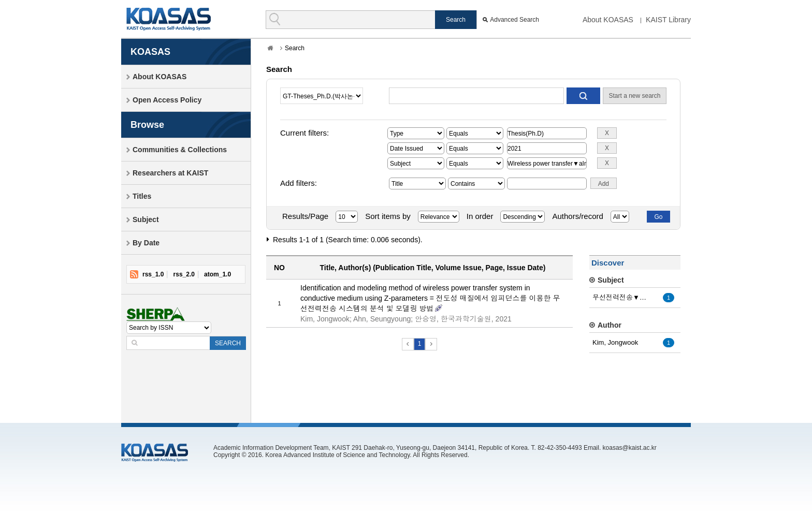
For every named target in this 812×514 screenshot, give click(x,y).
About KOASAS (608, 20)
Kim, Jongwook (615, 342)
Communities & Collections (180, 150)
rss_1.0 (153, 274)
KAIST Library (668, 20)
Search (295, 48)
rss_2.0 (184, 274)
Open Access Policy (167, 100)
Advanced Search (514, 20)
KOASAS (169, 19)
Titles (142, 196)
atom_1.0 (218, 274)
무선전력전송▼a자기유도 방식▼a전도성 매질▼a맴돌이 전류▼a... (621, 297)
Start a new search (634, 96)
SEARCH (228, 343)
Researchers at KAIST (170, 173)
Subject (146, 219)
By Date (146, 243)
